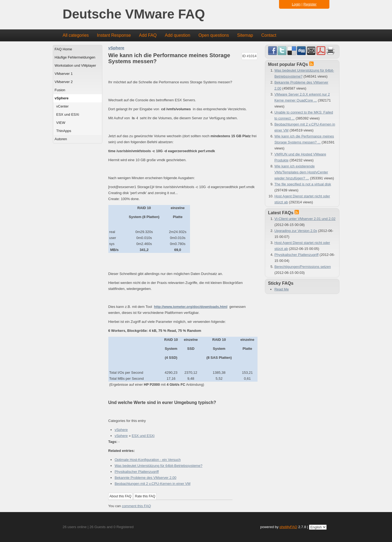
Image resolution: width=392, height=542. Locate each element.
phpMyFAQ (288, 527)
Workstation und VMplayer (75, 65)
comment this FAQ (137, 506)
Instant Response (114, 35)
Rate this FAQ (145, 496)
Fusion (60, 90)
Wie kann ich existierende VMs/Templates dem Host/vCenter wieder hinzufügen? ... (301, 172)
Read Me (282, 289)
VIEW (61, 123)
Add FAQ (148, 35)
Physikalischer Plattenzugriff (137, 472)
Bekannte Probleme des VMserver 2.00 (146, 478)
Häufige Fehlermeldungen (75, 57)
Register (310, 4)
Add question (178, 35)
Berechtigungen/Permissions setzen (303, 267)
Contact (269, 35)
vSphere (62, 98)
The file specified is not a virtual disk (303, 184)
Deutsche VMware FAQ (134, 14)
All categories (76, 35)
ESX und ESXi (68, 114)
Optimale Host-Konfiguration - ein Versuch (148, 460)
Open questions (214, 35)
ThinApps (64, 131)
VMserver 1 (64, 74)
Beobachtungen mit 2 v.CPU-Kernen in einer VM (153, 484)
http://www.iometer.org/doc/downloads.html (191, 307)
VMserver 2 (64, 82)
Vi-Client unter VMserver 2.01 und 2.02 (305, 219)
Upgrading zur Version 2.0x (296, 231)
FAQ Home (63, 49)
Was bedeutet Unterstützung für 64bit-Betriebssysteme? (159, 466)
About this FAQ (120, 496)
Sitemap (245, 35)
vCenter (63, 106)
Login (296, 4)
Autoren (61, 139)
